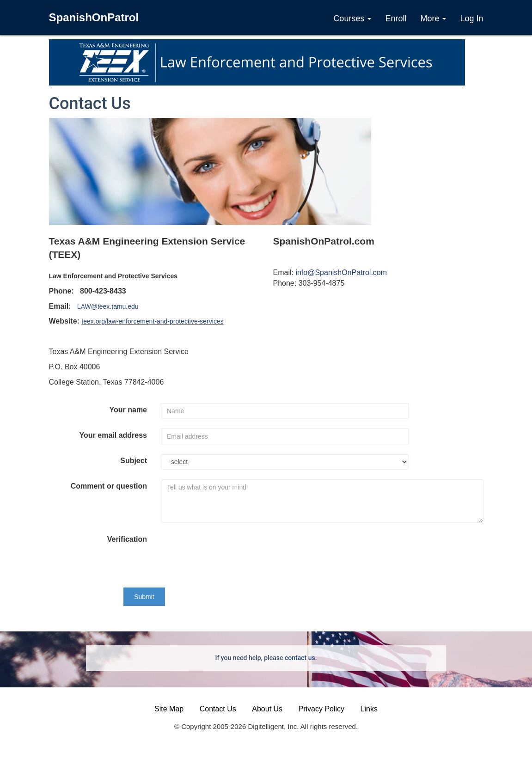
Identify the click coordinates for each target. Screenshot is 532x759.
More (433, 18)
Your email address (113, 435)
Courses (352, 18)
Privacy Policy (322, 709)
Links (369, 709)
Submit (144, 597)
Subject (134, 461)
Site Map (169, 709)
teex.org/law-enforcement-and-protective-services (152, 321)
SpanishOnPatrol (94, 17)
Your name (128, 410)
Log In (471, 18)
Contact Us (218, 709)
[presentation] (231, 549)
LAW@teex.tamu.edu (108, 306)
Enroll (396, 18)
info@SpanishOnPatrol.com (341, 272)
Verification (127, 539)
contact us (300, 658)
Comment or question (109, 486)
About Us (267, 709)
